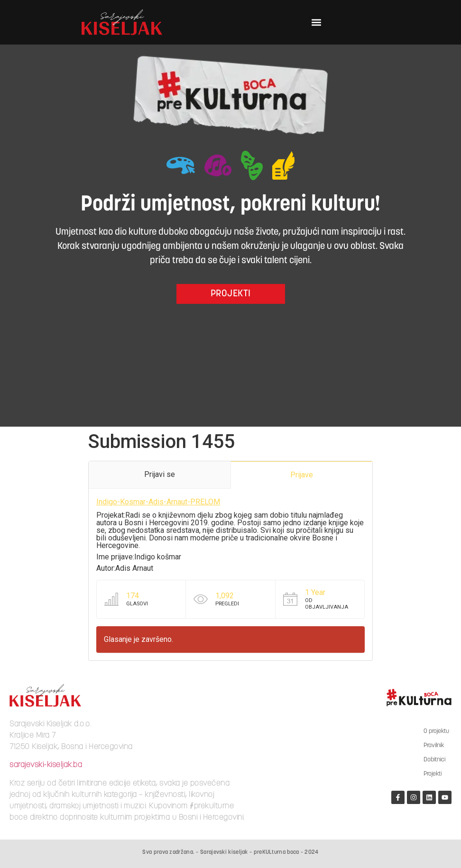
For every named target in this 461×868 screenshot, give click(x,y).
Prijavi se (160, 474)
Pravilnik (434, 745)
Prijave (302, 475)
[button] (317, 23)
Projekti (433, 774)
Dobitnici (434, 760)
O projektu (436, 731)
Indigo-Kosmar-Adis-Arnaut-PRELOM (158, 502)
